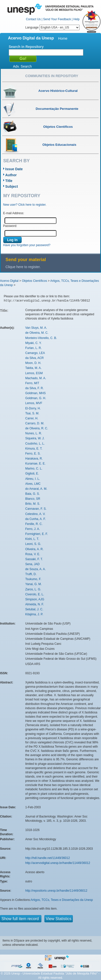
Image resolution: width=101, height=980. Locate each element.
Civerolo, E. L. (35, 594)
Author (11, 175)
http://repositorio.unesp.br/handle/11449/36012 (56, 891)
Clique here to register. (23, 267)
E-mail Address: (14, 213)
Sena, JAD (32, 564)
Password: (10, 226)
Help (76, 19)
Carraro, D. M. (35, 423)
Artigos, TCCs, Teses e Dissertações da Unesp (62, 900)
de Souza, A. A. (35, 569)
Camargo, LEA (35, 353)
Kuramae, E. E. (35, 464)
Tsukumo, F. (33, 579)
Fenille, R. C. (34, 524)
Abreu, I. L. (33, 479)
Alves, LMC (33, 484)
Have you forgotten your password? (27, 245)
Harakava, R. (34, 459)
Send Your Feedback (57, 19)
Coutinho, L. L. (35, 444)
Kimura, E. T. (34, 449)
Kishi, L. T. (32, 539)
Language (52, 27)
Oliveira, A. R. (34, 549)
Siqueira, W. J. (35, 438)
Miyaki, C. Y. (33, 343)
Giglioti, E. (32, 474)
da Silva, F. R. (34, 388)
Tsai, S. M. (32, 413)
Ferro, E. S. (33, 454)
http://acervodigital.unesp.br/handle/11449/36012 (58, 863)
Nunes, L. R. (34, 433)
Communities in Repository (52, 76)
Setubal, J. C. (34, 609)
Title (9, 181)
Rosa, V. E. (33, 554)
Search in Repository (26, 47)
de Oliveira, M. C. (37, 333)
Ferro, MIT (32, 383)
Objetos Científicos (35, 281)
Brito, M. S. (33, 504)
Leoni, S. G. (33, 544)
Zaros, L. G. (33, 589)
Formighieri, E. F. (37, 534)
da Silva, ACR (34, 358)
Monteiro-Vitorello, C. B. (41, 338)
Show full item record (21, 919)
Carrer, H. (32, 418)
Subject (12, 186)
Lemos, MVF (34, 403)
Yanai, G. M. (33, 584)
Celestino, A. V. (35, 514)
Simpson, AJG (35, 599)
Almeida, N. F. (35, 604)
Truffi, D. (31, 574)
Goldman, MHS (35, 393)
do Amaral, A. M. (36, 489)
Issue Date (14, 169)
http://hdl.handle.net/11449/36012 (48, 858)
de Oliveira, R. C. (37, 428)
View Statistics (59, 919)
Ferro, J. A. (33, 529)
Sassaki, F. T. (34, 559)
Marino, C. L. (34, 469)
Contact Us (33, 19)
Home (63, 38)
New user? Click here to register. (25, 205)
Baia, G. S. (32, 494)
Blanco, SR (33, 499)
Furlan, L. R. (33, 348)
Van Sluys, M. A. (36, 328)
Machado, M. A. (36, 378)
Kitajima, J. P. (34, 614)
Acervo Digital (9, 281)
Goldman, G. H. (36, 398)
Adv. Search (22, 66)
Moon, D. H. (33, 363)
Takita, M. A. (33, 368)
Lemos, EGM (34, 373)
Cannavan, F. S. (36, 509)
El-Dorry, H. (33, 408)
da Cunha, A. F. (35, 519)
